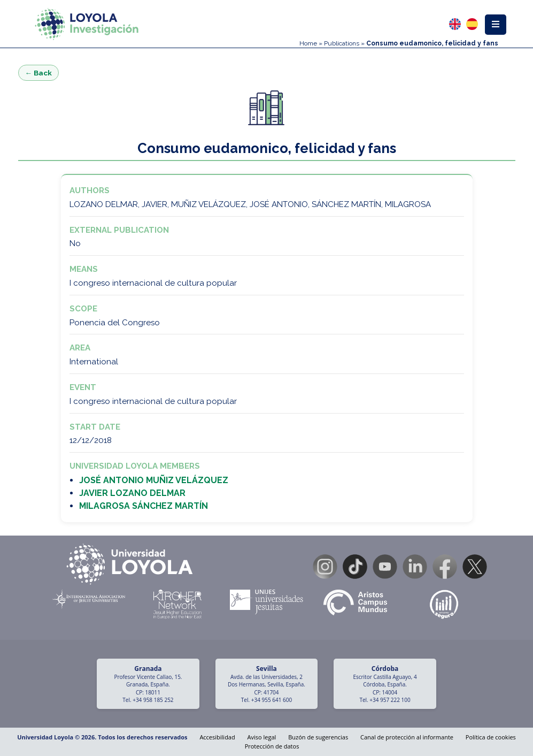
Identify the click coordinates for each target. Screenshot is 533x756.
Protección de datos (272, 746)
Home (308, 43)
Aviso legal (262, 737)
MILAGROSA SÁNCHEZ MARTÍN (144, 506)
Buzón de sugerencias (318, 737)
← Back (39, 73)
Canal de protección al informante (407, 737)
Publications (342, 43)
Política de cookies (491, 737)
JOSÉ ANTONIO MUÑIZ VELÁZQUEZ (154, 480)
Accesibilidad (217, 737)
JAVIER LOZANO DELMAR (132, 493)
